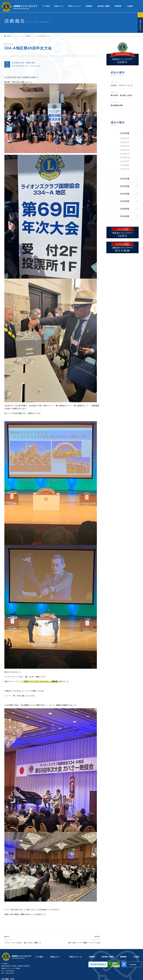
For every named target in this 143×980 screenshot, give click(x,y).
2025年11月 (125, 154)
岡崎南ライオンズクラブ (14, 36)
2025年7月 (125, 169)
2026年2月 (125, 142)
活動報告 (89, 6)
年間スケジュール (74, 6)
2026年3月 (125, 138)
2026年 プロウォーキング (122, 85)
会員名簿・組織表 (104, 6)
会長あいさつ (59, 6)
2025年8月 (125, 165)
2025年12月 (125, 150)
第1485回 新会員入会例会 (122, 95)
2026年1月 (125, 146)
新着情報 (118, 6)
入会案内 (130, 6)
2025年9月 (125, 161)
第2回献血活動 (117, 105)
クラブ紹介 (46, 6)
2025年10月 (125, 157)
